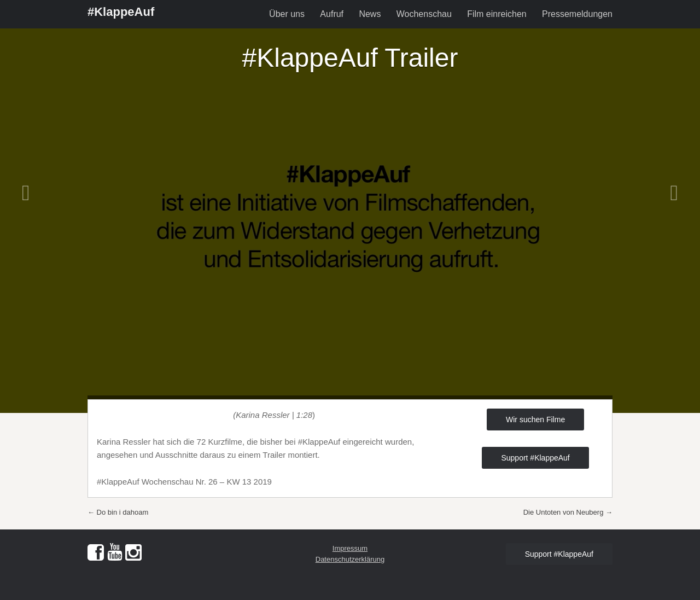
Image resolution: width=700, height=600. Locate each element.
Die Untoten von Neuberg (568, 512)
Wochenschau (424, 14)
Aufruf (332, 14)
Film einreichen (497, 14)
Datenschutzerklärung (350, 559)
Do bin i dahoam (118, 512)
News (370, 14)
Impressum (350, 548)
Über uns (287, 14)
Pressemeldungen (577, 14)
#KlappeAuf (121, 12)
